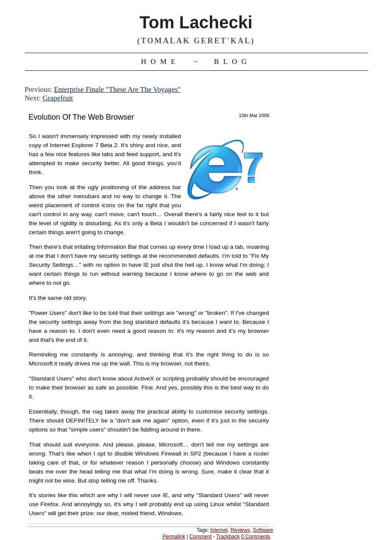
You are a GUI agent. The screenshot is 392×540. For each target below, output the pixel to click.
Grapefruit (58, 98)
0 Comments (256, 537)
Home (160, 62)
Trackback (228, 537)
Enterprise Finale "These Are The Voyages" (117, 89)
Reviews (240, 530)
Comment (200, 537)
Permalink (174, 537)
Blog (233, 62)
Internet (219, 530)
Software (263, 530)
